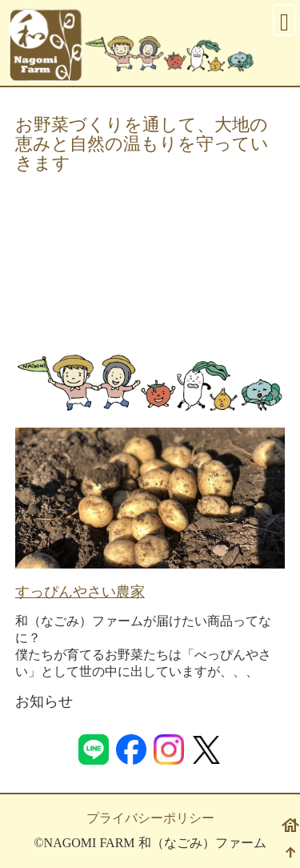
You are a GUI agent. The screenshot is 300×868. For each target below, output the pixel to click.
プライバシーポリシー (150, 818)
